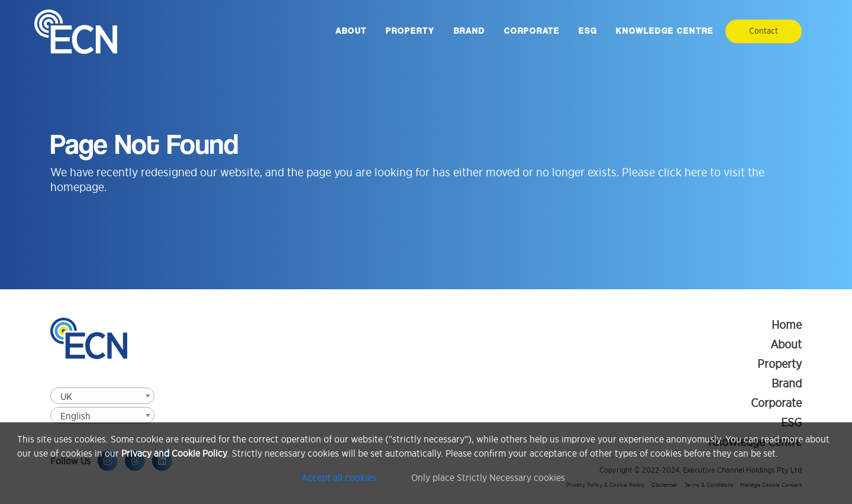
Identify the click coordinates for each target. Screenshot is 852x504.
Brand (469, 31)
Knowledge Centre (665, 31)
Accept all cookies (339, 478)
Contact (764, 31)
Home (787, 325)
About (351, 31)
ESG (588, 31)
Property (410, 31)
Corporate (532, 31)
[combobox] (102, 396)
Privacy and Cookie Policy (174, 454)
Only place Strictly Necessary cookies (489, 478)
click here (682, 172)
